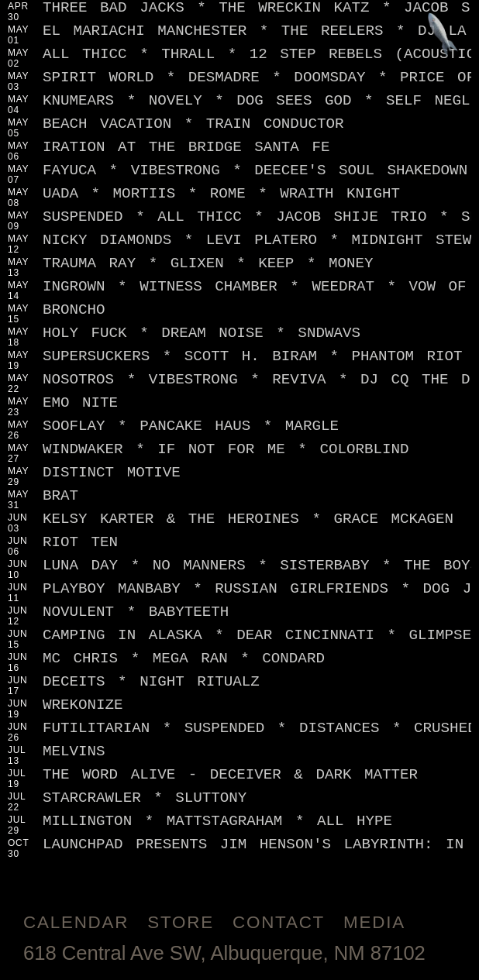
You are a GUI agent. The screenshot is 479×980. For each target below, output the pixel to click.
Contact (279, 922)
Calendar (76, 922)
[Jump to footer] (443, 36)
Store (181, 922)
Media (374, 922)
